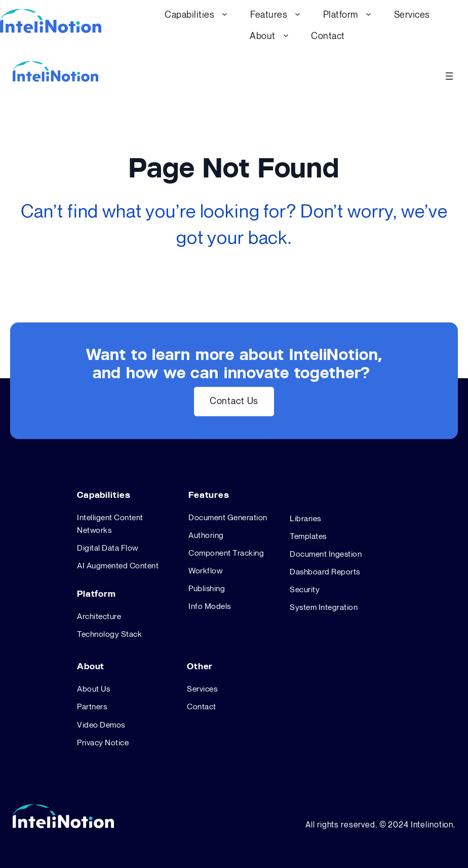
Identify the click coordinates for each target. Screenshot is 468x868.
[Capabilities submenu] (225, 14)
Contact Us (234, 401)
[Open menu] (449, 76)
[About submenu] (286, 35)
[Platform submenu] (368, 14)
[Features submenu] (298, 14)
